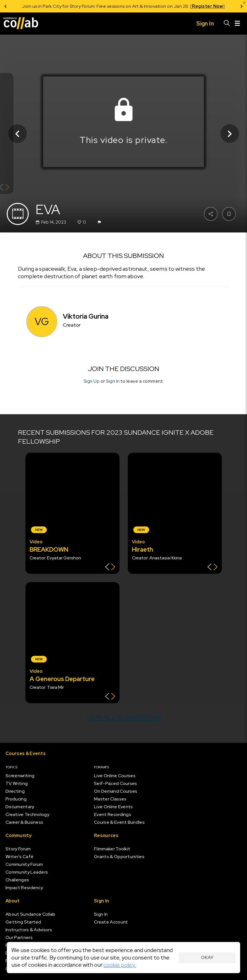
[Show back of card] (110, 568)
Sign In (113, 381)
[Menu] (237, 24)
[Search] (227, 24)
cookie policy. (120, 965)
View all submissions (123, 717)
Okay (207, 957)
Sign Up (92, 381)
